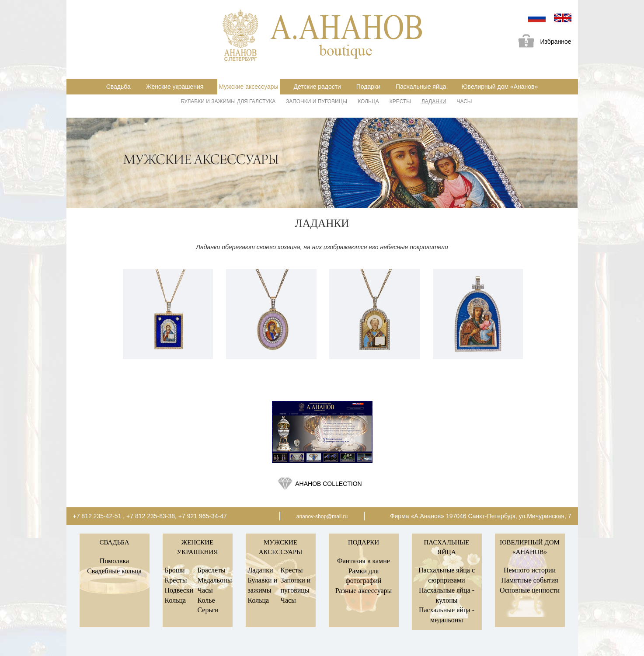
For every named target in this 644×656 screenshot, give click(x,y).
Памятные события (529, 580)
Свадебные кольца (114, 571)
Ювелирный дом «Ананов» (500, 87)
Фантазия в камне (364, 561)
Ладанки (434, 101)
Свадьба (118, 87)
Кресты (400, 101)
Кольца (368, 101)
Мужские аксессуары (248, 87)
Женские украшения (175, 87)
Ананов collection (328, 484)
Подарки (368, 87)
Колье (206, 600)
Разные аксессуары (364, 591)
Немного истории (530, 570)
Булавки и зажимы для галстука (228, 101)
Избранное (542, 42)
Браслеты (212, 570)
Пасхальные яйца (421, 87)
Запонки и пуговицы (317, 101)
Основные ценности (530, 590)
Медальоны (215, 580)
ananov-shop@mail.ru (322, 516)
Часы (464, 101)
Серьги (208, 610)
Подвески (179, 590)
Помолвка (114, 561)
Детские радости (317, 87)
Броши (175, 570)
